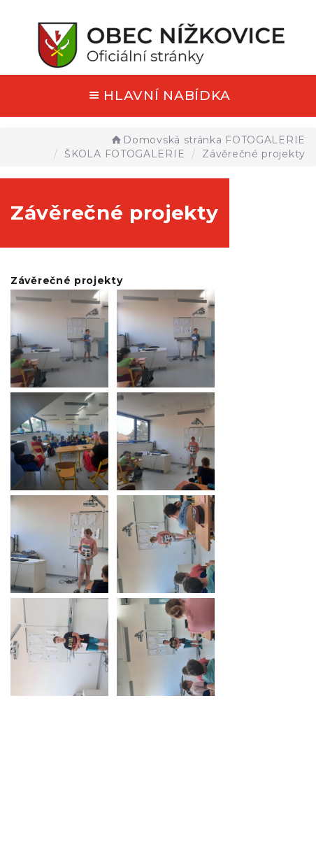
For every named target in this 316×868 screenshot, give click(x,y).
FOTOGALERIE (265, 140)
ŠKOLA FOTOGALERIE (124, 154)
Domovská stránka (166, 140)
